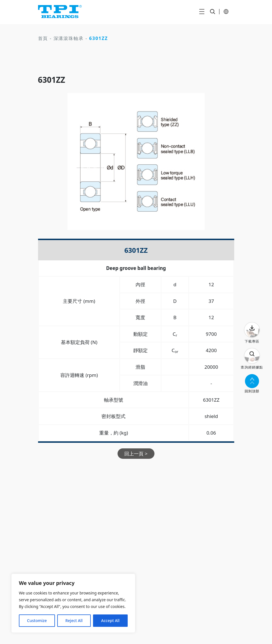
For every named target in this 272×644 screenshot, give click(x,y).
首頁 (43, 38)
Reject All (74, 620)
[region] (73, 603)
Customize (37, 620)
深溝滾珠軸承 (69, 38)
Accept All (110, 620)
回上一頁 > (136, 454)
